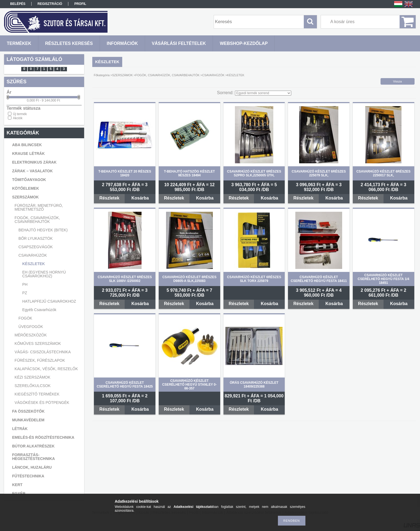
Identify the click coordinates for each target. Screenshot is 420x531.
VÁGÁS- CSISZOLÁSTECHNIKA (43, 352)
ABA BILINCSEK (27, 145)
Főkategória (102, 75)
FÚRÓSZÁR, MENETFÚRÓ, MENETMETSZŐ (39, 207)
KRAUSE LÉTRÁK (28, 154)
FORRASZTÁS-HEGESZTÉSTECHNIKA (33, 457)
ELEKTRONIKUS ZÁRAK (34, 162)
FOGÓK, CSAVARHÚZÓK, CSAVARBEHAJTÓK (37, 220)
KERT (17, 485)
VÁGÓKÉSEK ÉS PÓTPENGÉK (42, 403)
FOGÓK (25, 318)
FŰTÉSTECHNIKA (28, 476)
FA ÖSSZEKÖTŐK (28, 411)
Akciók (18, 118)
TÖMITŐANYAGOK (29, 180)
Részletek (109, 198)
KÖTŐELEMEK (25, 188)
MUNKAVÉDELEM (28, 420)
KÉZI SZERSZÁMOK (33, 377)
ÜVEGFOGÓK (31, 327)
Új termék (20, 114)
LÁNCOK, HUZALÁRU (32, 467)
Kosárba (140, 198)
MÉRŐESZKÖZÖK (31, 335)
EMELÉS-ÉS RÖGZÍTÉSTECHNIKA (43, 437)
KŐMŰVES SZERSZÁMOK (38, 343)
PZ (25, 293)
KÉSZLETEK (34, 264)
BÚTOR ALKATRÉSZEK (33, 446)
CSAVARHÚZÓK (33, 255)
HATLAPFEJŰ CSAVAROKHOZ (49, 301)
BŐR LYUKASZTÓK (36, 238)
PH (25, 284)
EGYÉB (19, 493)
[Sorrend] (263, 93)
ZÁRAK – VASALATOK (32, 171)
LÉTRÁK (20, 429)
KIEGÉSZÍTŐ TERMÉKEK (37, 394)
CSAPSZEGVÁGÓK (36, 247)
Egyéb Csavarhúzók (39, 310)
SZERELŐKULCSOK (33, 386)
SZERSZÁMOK (25, 197)
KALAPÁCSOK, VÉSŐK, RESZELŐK (46, 369)
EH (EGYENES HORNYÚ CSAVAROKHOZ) (44, 274)
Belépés (18, 4)
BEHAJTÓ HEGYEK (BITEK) (43, 230)
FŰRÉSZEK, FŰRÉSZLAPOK (40, 360)
